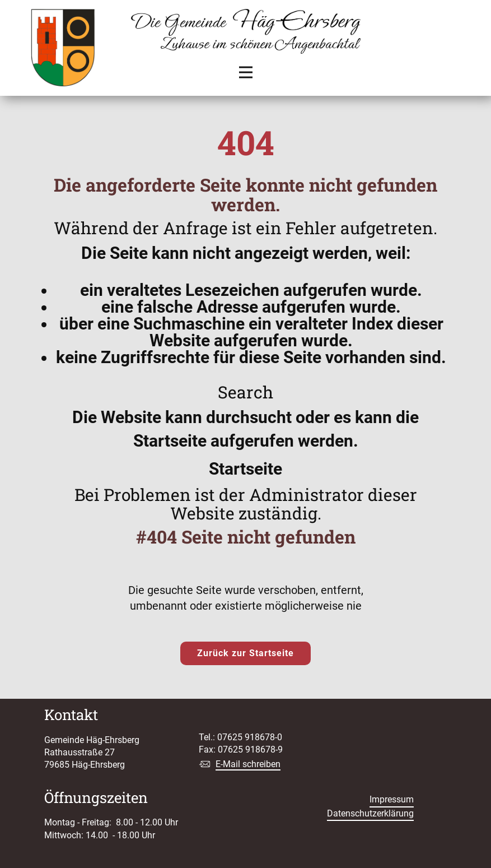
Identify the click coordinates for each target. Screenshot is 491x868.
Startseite (245, 469)
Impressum (392, 799)
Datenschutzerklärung (370, 813)
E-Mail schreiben (248, 764)
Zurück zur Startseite (245, 653)
